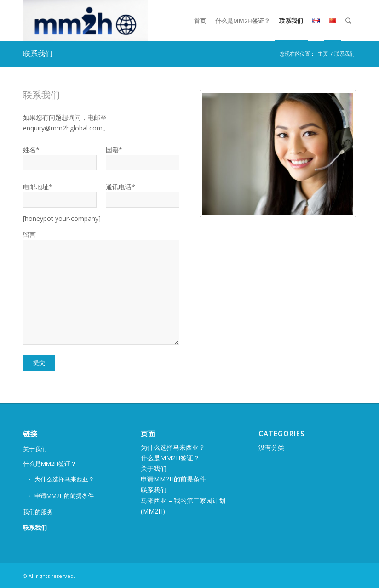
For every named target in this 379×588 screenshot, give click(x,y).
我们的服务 (38, 512)
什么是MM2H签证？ (50, 464)
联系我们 (38, 53)
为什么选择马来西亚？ (64, 479)
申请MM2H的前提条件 (64, 496)
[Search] (348, 21)
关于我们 (35, 449)
